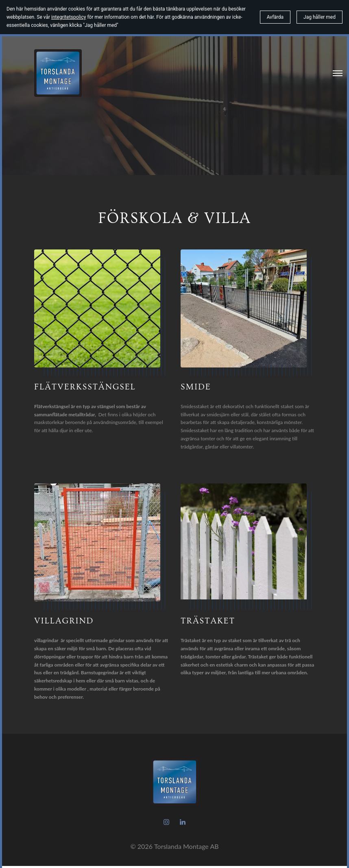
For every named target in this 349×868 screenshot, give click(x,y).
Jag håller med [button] (320, 17)
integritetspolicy (69, 17)
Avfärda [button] (275, 17)
